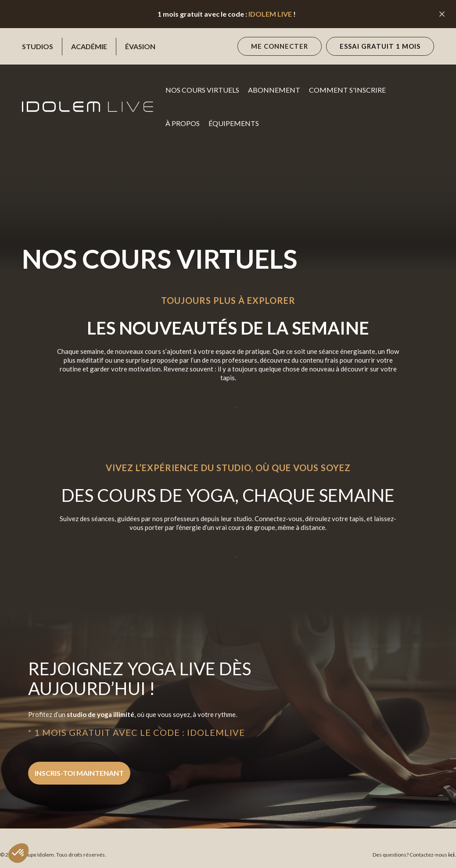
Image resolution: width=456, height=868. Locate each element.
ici (451, 855)
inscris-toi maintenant (79, 773)
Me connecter (280, 46)
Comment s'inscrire (347, 90)
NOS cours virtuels (202, 90)
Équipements (234, 123)
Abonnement (274, 90)
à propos (183, 123)
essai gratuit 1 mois (380, 46)
